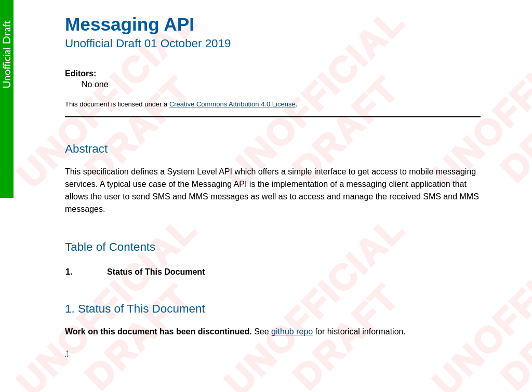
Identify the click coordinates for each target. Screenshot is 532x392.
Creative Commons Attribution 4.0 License (232, 104)
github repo (292, 332)
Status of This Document (156, 272)
